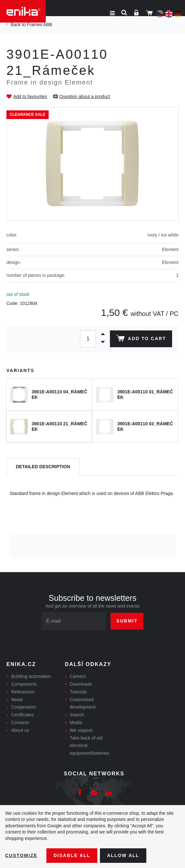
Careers (78, 676)
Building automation (31, 676)
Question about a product (85, 96)
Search (77, 715)
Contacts (20, 722)
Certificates (23, 715)
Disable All (72, 855)
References (23, 692)
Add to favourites (30, 96)
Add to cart (141, 339)
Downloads (81, 684)
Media (76, 722)
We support (81, 730)
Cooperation (24, 707)
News (17, 700)
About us (20, 730)
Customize (21, 855)
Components (24, 684)
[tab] (43, 467)
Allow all (123, 855)
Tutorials (78, 692)
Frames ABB (39, 25)
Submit (127, 621)
